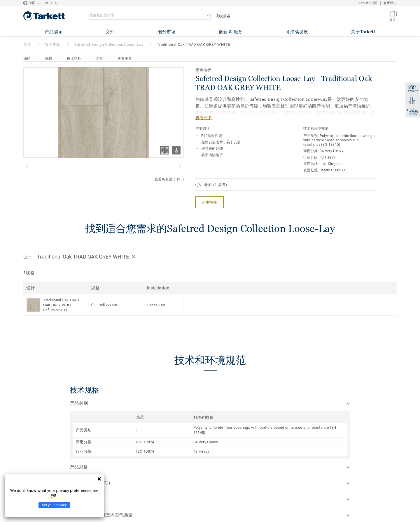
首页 (27, 44)
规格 (49, 59)
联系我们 (390, 3)
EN (56, 3)
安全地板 (53, 44)
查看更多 (125, 59)
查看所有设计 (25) (169, 179)
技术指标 (74, 59)
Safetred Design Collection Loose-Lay (109, 44)
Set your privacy (54, 505)
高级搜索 (223, 16)
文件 (99, 59)
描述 (27, 59)
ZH (48, 3)
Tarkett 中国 (368, 3)
